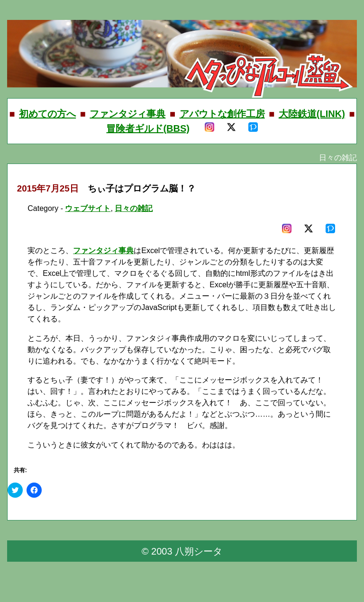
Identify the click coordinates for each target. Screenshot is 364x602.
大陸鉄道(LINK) (312, 114)
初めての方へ (47, 114)
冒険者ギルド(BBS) (148, 128)
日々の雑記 (134, 208)
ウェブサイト (88, 208)
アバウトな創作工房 (222, 114)
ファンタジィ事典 (127, 114)
